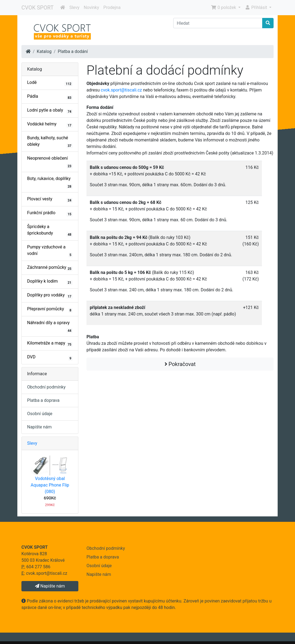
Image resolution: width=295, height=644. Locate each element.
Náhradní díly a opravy (50, 327)
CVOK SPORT (38, 8)
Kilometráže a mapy (50, 344)
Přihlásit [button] (256, 7)
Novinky (92, 7)
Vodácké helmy (50, 125)
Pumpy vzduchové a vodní (50, 251)
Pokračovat (180, 364)
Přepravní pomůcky (50, 310)
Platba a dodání (73, 51)
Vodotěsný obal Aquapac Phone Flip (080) (50, 485)
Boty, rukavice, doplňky (50, 182)
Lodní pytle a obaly (50, 111)
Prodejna (112, 7)
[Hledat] (218, 23)
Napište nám (39, 427)
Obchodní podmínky (46, 387)
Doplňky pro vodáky (50, 296)
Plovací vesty (50, 200)
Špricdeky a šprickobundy (50, 231)
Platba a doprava (43, 400)
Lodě (50, 83)
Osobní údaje (40, 414)
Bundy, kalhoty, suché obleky (50, 142)
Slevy (74, 7)
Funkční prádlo (50, 213)
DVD (50, 358)
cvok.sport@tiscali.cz (121, 90)
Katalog (44, 51)
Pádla (50, 97)
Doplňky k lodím (50, 282)
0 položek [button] (224, 7)
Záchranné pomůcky (50, 268)
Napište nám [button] (50, 586)
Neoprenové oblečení (50, 162)
